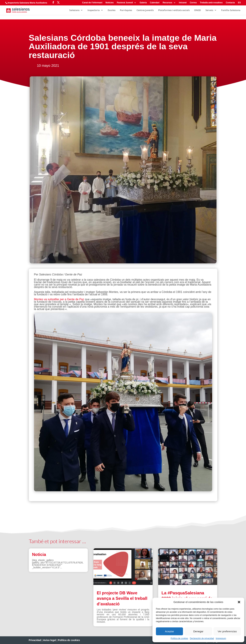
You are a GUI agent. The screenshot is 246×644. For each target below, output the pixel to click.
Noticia (39, 554)
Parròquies (126, 10)
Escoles (112, 10)
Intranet (183, 3)
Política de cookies (179, 638)
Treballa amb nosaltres (211, 3)
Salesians (74, 10)
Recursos (168, 3)
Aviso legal (49, 640)
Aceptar (170, 631)
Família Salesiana (231, 10)
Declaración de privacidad (202, 638)
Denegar (198, 631)
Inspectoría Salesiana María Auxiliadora (27, 3)
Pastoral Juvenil (125, 3)
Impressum (221, 638)
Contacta (230, 3)
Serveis (209, 10)
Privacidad (35, 640)
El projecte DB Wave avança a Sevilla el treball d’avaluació (122, 598)
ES (239, 3)
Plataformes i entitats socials (174, 10)
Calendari (155, 3)
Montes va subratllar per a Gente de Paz (59, 299)
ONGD (198, 10)
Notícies (110, 3)
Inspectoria (94, 10)
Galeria (143, 3)
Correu (193, 3)
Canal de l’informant (92, 3)
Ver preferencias (227, 631)
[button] (239, 602)
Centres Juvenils (145, 10)
